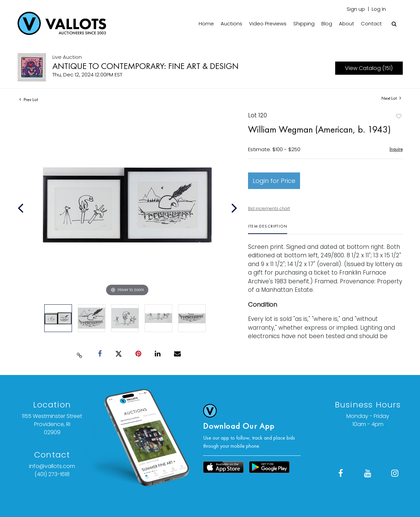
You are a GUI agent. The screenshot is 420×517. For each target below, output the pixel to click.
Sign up (356, 9)
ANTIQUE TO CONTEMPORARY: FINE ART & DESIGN (145, 66)
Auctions (231, 23)
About (347, 23)
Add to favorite (399, 116)
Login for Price (274, 181)
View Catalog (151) (369, 68)
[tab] (268, 229)
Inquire (396, 149)
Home (206, 23)
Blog (327, 23)
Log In (379, 9)
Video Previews (268, 23)
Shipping (304, 23)
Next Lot (391, 98)
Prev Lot (29, 99)
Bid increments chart (269, 208)
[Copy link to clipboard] (79, 354)
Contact (371, 23)
